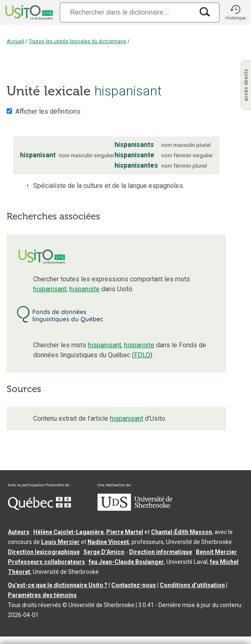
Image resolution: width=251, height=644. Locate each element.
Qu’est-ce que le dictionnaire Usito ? (58, 585)
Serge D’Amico (104, 552)
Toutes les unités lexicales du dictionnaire (77, 41)
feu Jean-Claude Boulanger (126, 562)
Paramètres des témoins (42, 595)
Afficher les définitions (48, 111)
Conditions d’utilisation (192, 585)
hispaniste (84, 289)
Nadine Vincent (108, 542)
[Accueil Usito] (28, 12)
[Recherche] (127, 12)
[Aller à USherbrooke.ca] (135, 509)
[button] (235, 12)
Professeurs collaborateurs (46, 562)
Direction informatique (161, 552)
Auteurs (19, 532)
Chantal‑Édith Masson (182, 532)
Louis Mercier (60, 542)
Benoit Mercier (216, 552)
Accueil (15, 41)
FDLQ (142, 355)
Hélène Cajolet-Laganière (68, 532)
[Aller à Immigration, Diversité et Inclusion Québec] (39, 508)
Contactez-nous (134, 585)
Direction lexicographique (44, 552)
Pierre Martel (125, 532)
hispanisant (50, 289)
